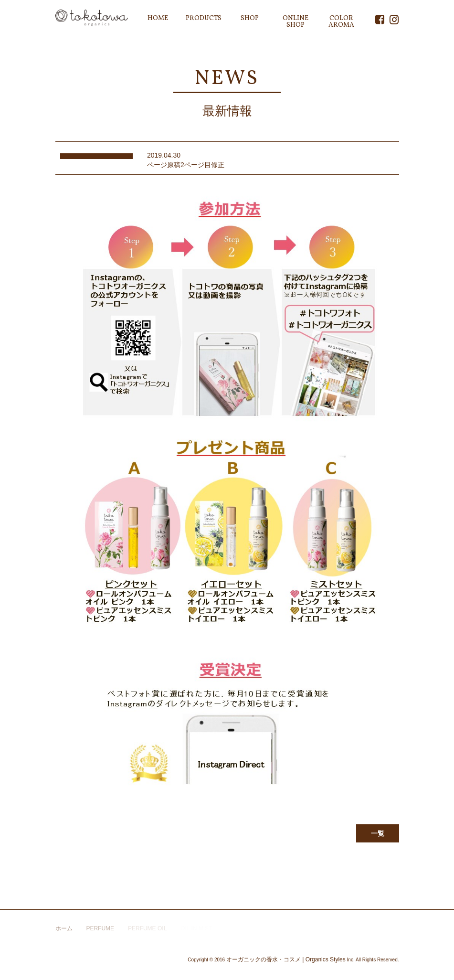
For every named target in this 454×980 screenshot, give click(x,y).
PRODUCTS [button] (204, 18)
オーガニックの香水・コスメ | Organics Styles (286, 959)
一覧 (378, 833)
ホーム (64, 928)
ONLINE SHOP (296, 22)
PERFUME (100, 928)
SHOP (250, 18)
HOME (158, 18)
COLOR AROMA (341, 22)
